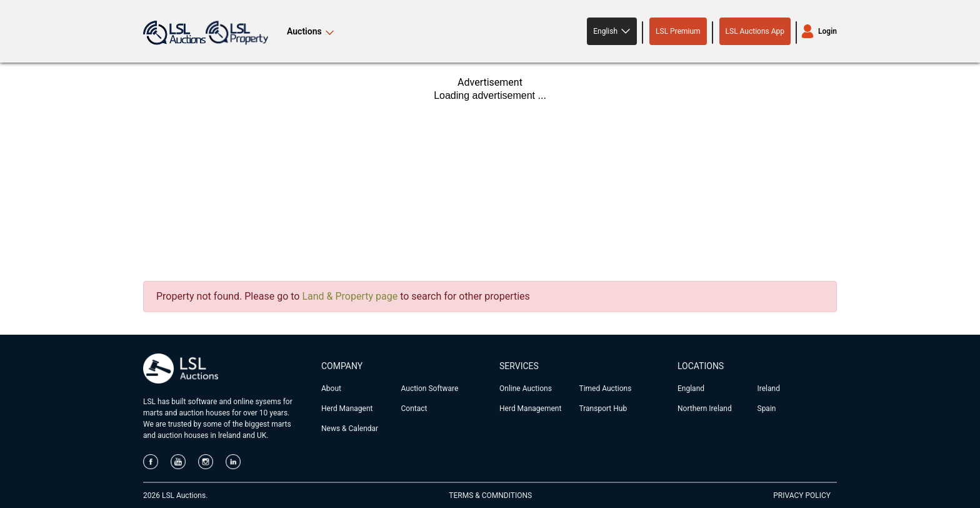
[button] (612, 31)
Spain (767, 409)
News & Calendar (350, 429)
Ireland (769, 389)
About (331, 389)
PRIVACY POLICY (802, 495)
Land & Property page (350, 296)
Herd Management (530, 409)
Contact (414, 409)
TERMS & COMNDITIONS (490, 495)
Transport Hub (603, 409)
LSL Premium (678, 31)
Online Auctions (526, 389)
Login (827, 31)
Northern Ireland (705, 409)
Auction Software (430, 389)
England (691, 389)
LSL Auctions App (755, 31)
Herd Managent (347, 409)
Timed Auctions (606, 389)
